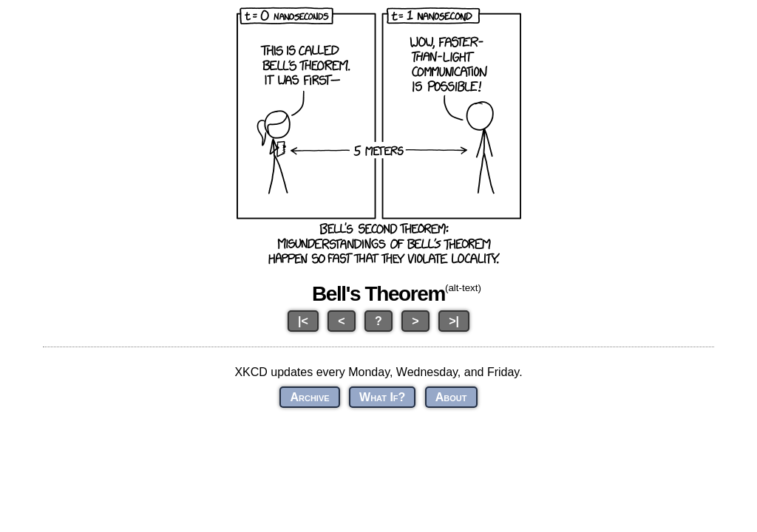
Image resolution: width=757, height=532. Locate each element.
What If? (382, 397)
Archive (309, 397)
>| (454, 321)
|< (303, 321)
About (451, 397)
